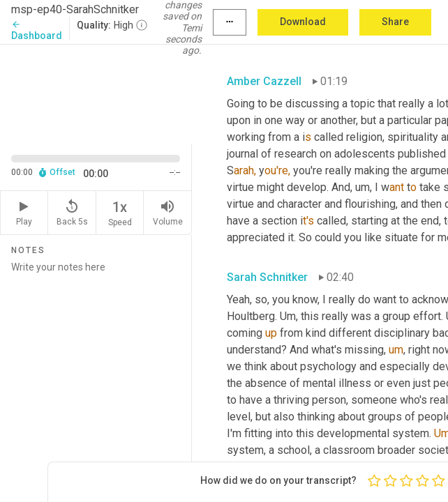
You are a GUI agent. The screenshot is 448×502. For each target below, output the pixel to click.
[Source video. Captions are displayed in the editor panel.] (96, 93)
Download (303, 22)
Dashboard (37, 30)
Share (395, 22)
